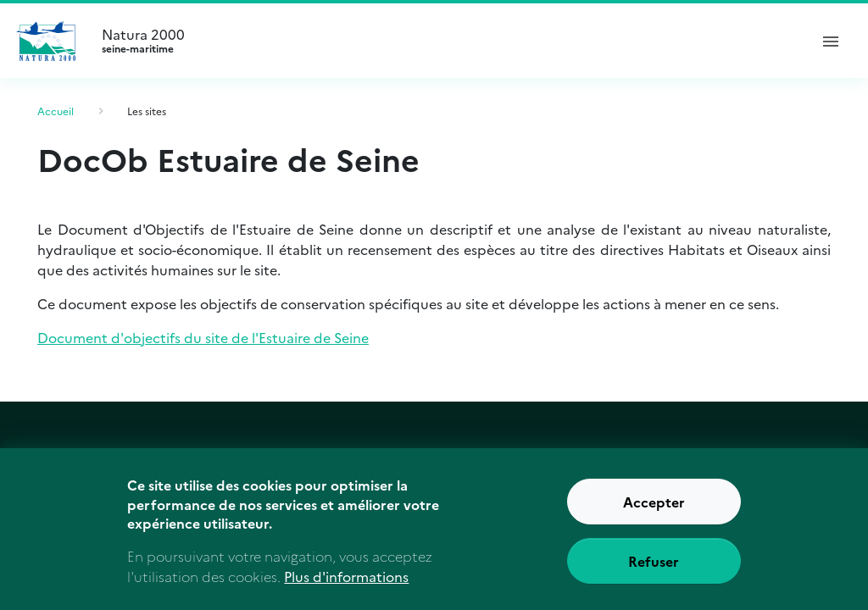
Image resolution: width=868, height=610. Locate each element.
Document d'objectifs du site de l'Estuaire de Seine (203, 337)
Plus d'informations (346, 587)
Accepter (654, 513)
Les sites (147, 111)
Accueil (56, 111)
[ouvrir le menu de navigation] (831, 41)
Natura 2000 (448, 41)
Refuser (654, 572)
